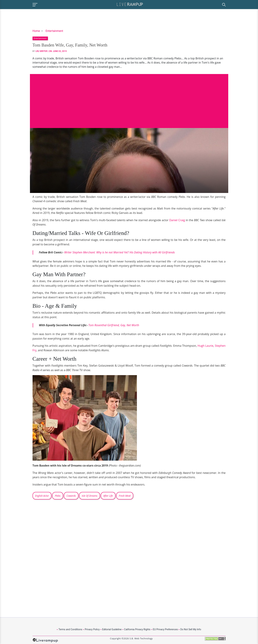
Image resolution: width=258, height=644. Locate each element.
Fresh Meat (125, 496)
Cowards (71, 496)
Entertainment (54, 31)
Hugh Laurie (205, 346)
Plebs (58, 496)
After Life (108, 496)
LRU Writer (41, 51)
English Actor (42, 496)
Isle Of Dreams (90, 496)
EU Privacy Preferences (165, 629)
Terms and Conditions (70, 629)
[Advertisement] (129, 98)
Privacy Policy (92, 629)
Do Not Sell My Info (191, 629)
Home (36, 31)
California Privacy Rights (137, 629)
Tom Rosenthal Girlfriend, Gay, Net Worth (114, 325)
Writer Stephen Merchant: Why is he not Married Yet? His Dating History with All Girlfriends (120, 252)
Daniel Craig (177, 220)
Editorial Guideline (112, 629)
